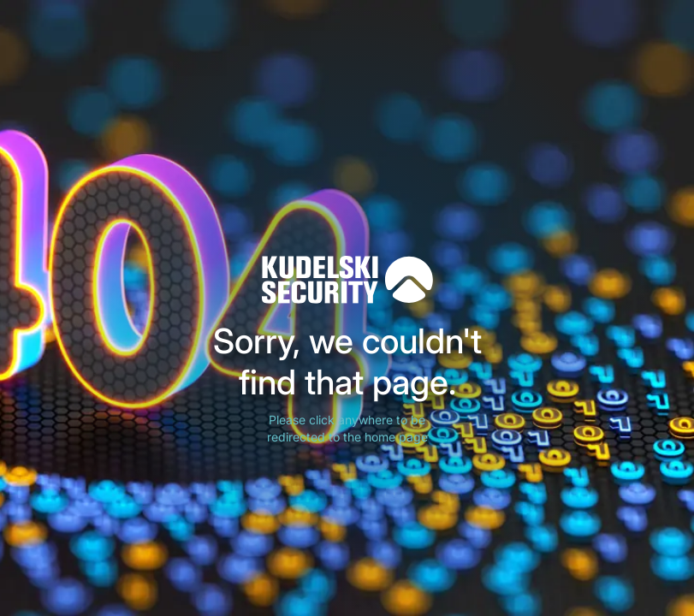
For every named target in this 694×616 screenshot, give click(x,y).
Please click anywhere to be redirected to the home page (347, 428)
